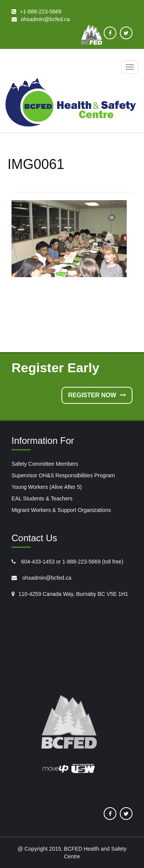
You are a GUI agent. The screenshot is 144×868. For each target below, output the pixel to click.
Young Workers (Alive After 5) (47, 487)
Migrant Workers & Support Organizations (61, 510)
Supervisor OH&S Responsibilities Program (63, 475)
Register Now (97, 395)
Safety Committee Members (45, 464)
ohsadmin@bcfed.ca (46, 578)
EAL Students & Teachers (42, 498)
